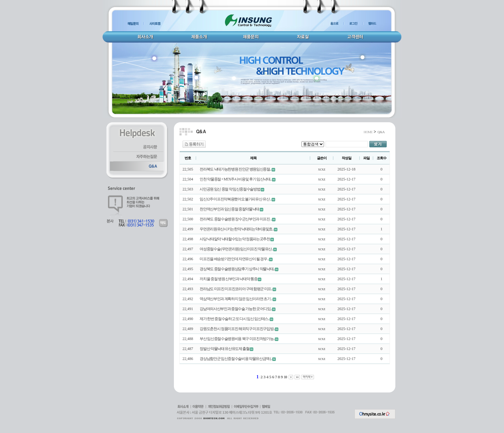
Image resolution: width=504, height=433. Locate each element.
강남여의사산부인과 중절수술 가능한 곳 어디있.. (238, 309)
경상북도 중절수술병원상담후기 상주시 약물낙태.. (239, 269)
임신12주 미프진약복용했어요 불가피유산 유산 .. (237, 199)
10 (285, 377)
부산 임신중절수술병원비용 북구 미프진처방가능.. (239, 339)
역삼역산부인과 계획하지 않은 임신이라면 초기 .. (238, 299)
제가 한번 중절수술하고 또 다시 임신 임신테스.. (236, 319)
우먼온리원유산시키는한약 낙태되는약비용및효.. (239, 229)
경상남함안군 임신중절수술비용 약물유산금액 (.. (238, 359)
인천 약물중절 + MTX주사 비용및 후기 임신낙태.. (237, 179)
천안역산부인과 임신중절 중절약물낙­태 (231, 209)
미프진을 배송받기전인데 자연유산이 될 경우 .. (236, 259)
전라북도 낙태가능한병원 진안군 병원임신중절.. (237, 169)
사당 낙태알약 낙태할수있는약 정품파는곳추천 (237, 239)
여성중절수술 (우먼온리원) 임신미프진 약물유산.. (238, 249)
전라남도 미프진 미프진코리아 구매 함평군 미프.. (238, 289)
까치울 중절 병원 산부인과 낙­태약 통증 (230, 279)
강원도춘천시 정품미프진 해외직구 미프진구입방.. (239, 329)
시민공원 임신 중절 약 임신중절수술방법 (232, 189)
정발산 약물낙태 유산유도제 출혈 (226, 349)
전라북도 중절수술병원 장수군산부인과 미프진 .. (238, 219)
